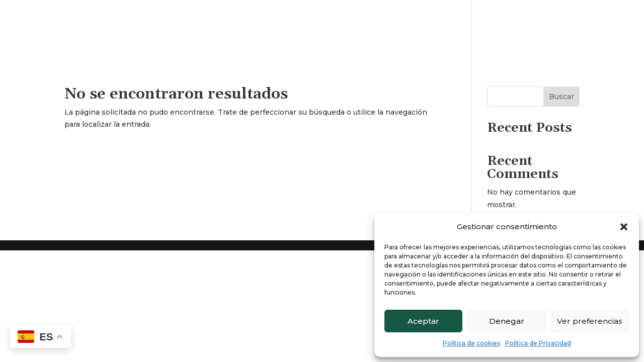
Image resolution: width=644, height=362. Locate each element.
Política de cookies (471, 343)
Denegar (507, 321)
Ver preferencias (590, 321)
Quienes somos (551, 29)
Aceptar (423, 321)
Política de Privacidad (538, 343)
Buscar (561, 97)
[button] (624, 227)
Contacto (610, 29)
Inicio (498, 29)
